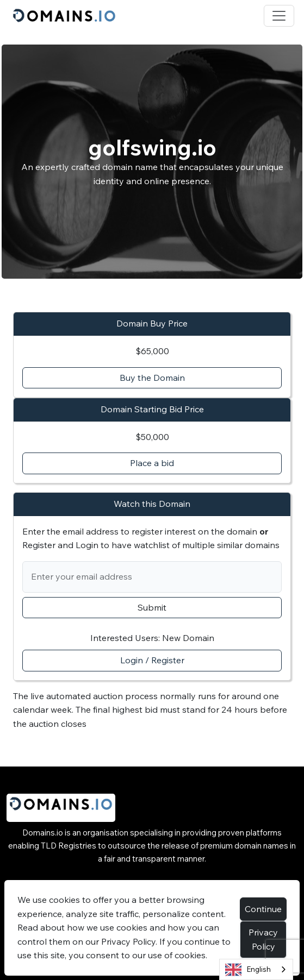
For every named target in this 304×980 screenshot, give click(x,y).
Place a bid (152, 463)
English (248, 970)
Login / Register (152, 660)
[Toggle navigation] (279, 16)
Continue (263, 909)
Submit (152, 607)
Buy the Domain (152, 378)
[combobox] (256, 969)
